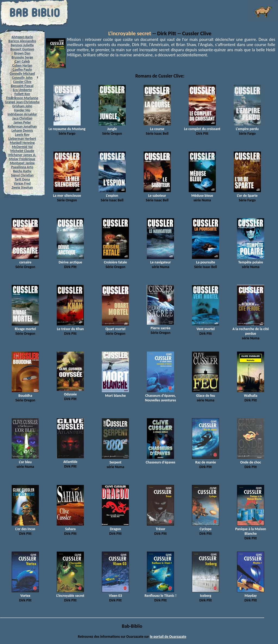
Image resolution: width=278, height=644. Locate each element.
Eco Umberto (22, 90)
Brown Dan (22, 53)
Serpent (115, 460)
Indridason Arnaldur (22, 114)
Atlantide (70, 459)
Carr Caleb (22, 61)
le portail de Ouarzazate (168, 637)
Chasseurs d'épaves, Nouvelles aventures (161, 396)
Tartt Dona (22, 179)
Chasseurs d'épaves (161, 460)
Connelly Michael (22, 74)
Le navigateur (160, 260)
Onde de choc (251, 460)
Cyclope (206, 527)
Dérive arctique (70, 260)
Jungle (112, 127)
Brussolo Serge (22, 57)
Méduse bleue (202, 193)
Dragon (115, 527)
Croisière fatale (115, 260)
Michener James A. (22, 155)
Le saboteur (157, 193)
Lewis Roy (22, 135)
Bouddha (25, 393)
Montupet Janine (22, 163)
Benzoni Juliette (22, 45)
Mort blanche (115, 393)
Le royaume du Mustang (67, 127)
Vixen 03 (115, 593)
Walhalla (251, 393)
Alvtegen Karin (22, 37)
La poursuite (206, 260)
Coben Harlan (22, 65)
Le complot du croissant (202, 127)
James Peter (22, 122)
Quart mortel (115, 327)
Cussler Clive (22, 82)
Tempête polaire (251, 260)
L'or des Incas (25, 527)
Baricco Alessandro (22, 41)
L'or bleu (25, 460)
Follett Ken (22, 94)
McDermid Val (22, 147)
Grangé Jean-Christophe (22, 102)
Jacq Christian (22, 118)
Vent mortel (206, 327)
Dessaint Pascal (22, 86)
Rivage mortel (25, 327)
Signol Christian (22, 175)
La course (157, 127)
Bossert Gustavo (22, 49)
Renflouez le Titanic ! (161, 593)
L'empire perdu (247, 127)
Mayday (251, 593)
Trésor (160, 527)
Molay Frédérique (22, 159)
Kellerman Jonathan (22, 126)
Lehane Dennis (22, 131)
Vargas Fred (22, 183)
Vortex (25, 593)
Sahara (70, 527)
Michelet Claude (22, 151)
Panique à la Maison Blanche (251, 529)
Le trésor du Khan (70, 327)
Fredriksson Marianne (22, 98)
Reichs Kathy (22, 171)
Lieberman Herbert (22, 139)
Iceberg (206, 593)
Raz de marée (206, 460)
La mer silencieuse (67, 193)
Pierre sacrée (160, 326)
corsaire (25, 260)
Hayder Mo (22, 110)
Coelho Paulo (22, 70)
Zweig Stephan (22, 187)
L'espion (112, 193)
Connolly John (22, 78)
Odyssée (70, 392)
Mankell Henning (22, 143)
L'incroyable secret (130, 33)
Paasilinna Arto (22, 167)
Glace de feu (206, 393)
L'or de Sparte (247, 193)
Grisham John (22, 106)
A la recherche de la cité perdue (251, 329)
